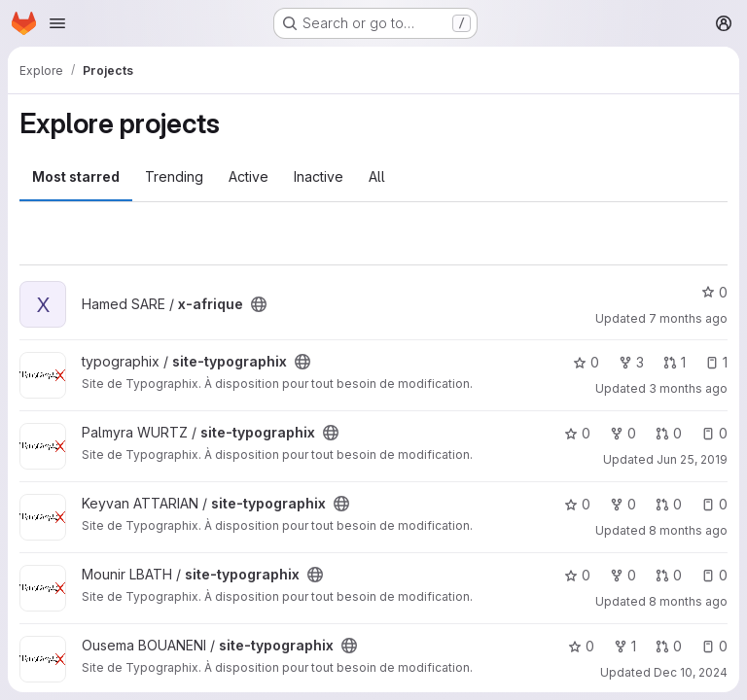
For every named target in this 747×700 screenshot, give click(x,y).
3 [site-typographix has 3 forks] (631, 362)
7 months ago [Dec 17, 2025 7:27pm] (688, 318)
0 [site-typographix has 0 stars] (586, 362)
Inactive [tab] (319, 176)
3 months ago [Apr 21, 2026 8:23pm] (688, 388)
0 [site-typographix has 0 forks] (623, 433)
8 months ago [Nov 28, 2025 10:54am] (688, 530)
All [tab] (377, 176)
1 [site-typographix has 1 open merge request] (675, 362)
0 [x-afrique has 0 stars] (714, 292)
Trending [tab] (174, 176)
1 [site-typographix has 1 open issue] (716, 362)
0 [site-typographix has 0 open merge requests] (669, 433)
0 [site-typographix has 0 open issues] (714, 433)
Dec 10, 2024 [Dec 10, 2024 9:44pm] (691, 672)
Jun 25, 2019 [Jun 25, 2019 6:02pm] (692, 459)
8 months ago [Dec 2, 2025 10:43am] (688, 601)
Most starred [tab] (76, 176)
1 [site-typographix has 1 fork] (625, 646)
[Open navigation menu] (57, 23)
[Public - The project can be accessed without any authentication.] (259, 304)
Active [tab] (249, 176)
